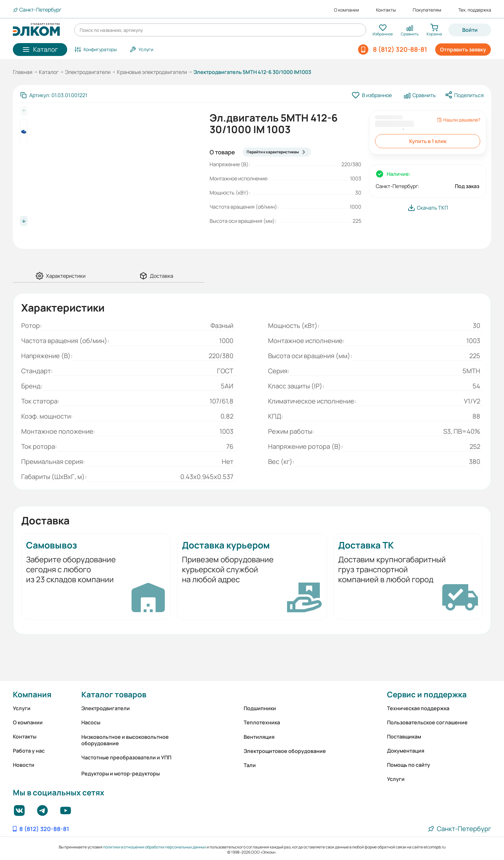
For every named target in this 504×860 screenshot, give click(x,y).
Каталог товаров (114, 694)
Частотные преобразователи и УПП (126, 757)
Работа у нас (29, 751)
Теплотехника (262, 722)
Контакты (386, 10)
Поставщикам (404, 737)
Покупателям (427, 10)
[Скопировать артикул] (54, 95)
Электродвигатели (88, 72)
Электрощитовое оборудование (285, 751)
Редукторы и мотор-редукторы (121, 774)
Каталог (49, 72)
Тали (250, 765)
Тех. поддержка (475, 10)
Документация (406, 751)
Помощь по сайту (409, 765)
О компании (346, 10)
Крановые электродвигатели (152, 72)
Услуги (22, 708)
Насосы (91, 722)
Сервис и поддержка (427, 694)
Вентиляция (259, 737)
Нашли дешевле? (459, 120)
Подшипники (260, 708)
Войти (470, 30)
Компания (32, 694)
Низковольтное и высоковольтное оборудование (125, 740)
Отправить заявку (463, 50)
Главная (23, 72)
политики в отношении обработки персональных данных (155, 847)
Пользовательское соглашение (427, 722)
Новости (24, 765)
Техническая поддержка (418, 708)
